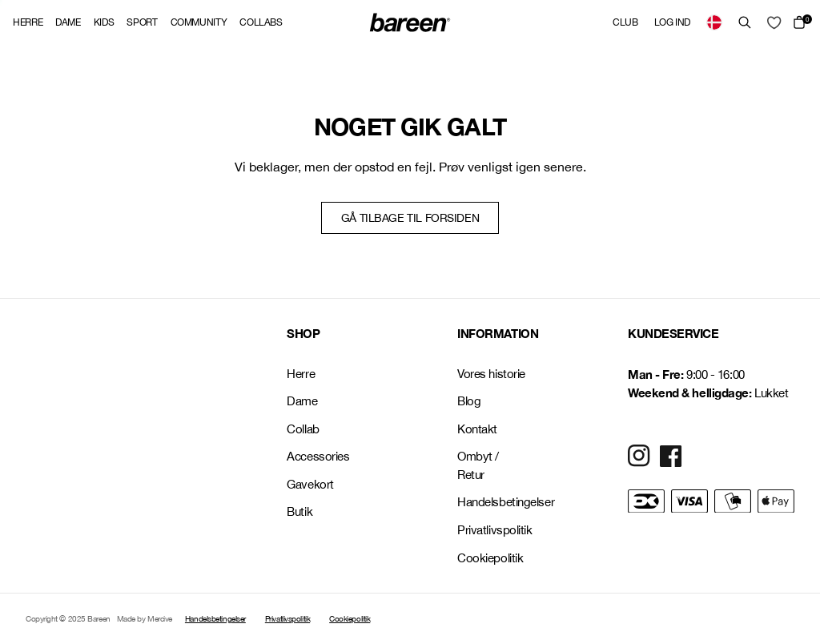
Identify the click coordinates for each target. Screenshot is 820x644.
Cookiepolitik (490, 558)
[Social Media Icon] (639, 456)
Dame (68, 22)
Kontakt (477, 429)
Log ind (672, 22)
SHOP (303, 333)
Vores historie (491, 374)
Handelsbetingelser (491, 502)
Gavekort (310, 484)
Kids (104, 22)
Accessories (318, 456)
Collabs (261, 22)
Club (625, 22)
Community (199, 22)
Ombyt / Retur (478, 465)
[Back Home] (410, 22)
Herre (28, 22)
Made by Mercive (145, 618)
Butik (299, 511)
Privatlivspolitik (491, 530)
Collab (303, 429)
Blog (469, 401)
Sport (142, 22)
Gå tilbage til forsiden (410, 218)
